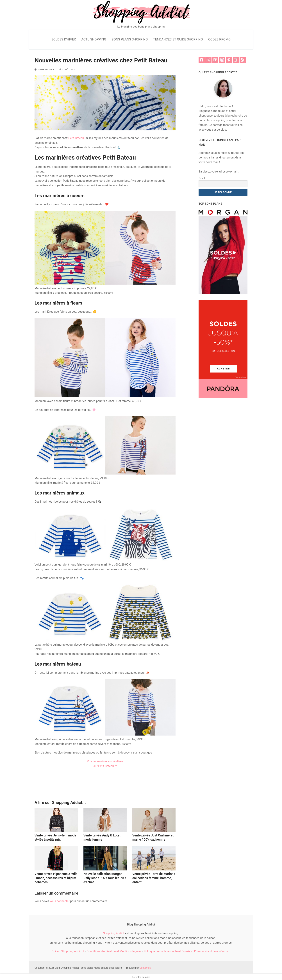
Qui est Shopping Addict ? (68, 951)
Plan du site (202, 951)
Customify (145, 968)
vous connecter (60, 901)
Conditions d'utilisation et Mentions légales (114, 951)
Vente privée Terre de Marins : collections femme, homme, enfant (154, 878)
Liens (215, 951)
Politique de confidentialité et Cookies (168, 951)
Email (202, 178)
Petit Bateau (76, 138)
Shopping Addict (46, 69)
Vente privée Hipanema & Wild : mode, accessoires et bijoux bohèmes (56, 878)
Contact (225, 951)
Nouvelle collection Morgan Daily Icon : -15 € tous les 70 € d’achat (105, 878)
